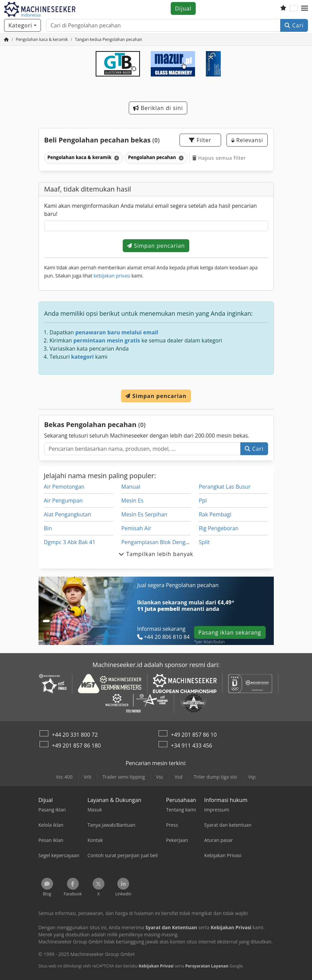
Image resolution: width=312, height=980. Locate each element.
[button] (305, 8)
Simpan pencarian (156, 246)
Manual (131, 487)
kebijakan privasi (112, 276)
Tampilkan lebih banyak (156, 554)
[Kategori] (22, 25)
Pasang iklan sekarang (230, 632)
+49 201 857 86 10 (194, 735)
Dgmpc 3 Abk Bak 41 (70, 542)
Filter (200, 140)
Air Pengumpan (63, 500)
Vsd (179, 777)
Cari (294, 25)
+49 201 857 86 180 (77, 745)
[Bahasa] (294, 8)
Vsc (160, 777)
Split (204, 542)
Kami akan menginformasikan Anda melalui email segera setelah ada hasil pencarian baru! (151, 210)
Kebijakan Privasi (156, 966)
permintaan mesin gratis (107, 340)
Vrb (88, 777)
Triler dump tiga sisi (215, 777)
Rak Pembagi (215, 514)
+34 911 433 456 (192, 745)
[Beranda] (6, 39)
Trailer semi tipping (124, 777)
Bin (48, 528)
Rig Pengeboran (219, 528)
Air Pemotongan (64, 487)
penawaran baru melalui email (117, 332)
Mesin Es (133, 500)
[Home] (42, 39)
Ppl (203, 500)
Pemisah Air (136, 528)
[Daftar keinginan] (283, 8)
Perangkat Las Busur (225, 487)
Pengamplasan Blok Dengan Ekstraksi (169, 542)
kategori (82, 357)
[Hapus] (116, 158)
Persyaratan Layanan (207, 966)
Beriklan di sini (158, 108)
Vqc (252, 777)
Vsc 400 (64, 777)
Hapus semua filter (219, 158)
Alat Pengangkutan (68, 514)
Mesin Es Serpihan (144, 514)
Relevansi (247, 140)
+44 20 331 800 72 (75, 735)
